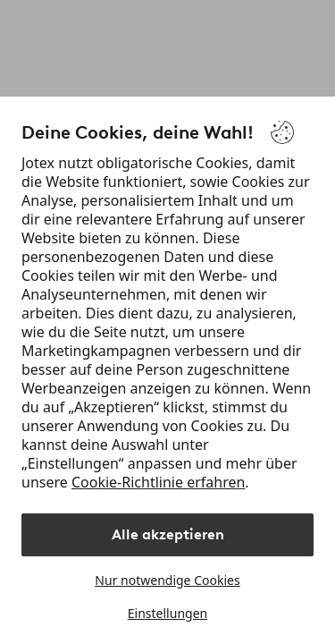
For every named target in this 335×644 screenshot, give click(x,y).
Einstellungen (167, 613)
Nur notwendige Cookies (167, 580)
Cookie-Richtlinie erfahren (158, 482)
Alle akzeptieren (168, 534)
